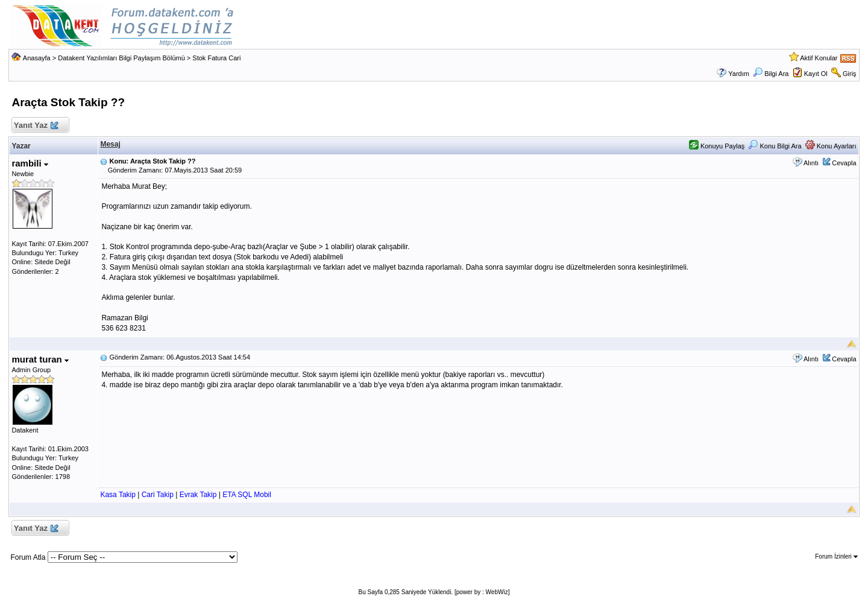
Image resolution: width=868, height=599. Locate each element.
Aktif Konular (819, 58)
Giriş (850, 74)
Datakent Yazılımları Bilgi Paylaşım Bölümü (121, 58)
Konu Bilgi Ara (775, 146)
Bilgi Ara (771, 74)
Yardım (739, 74)
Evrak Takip (198, 495)
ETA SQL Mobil (247, 495)
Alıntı (811, 163)
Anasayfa (37, 58)
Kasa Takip (118, 495)
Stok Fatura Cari (216, 58)
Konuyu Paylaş (717, 146)
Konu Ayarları (831, 146)
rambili (30, 163)
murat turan (40, 359)
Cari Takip (158, 495)
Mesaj (110, 144)
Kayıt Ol (816, 74)
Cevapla (844, 163)
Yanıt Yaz (35, 126)
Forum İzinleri (836, 556)
